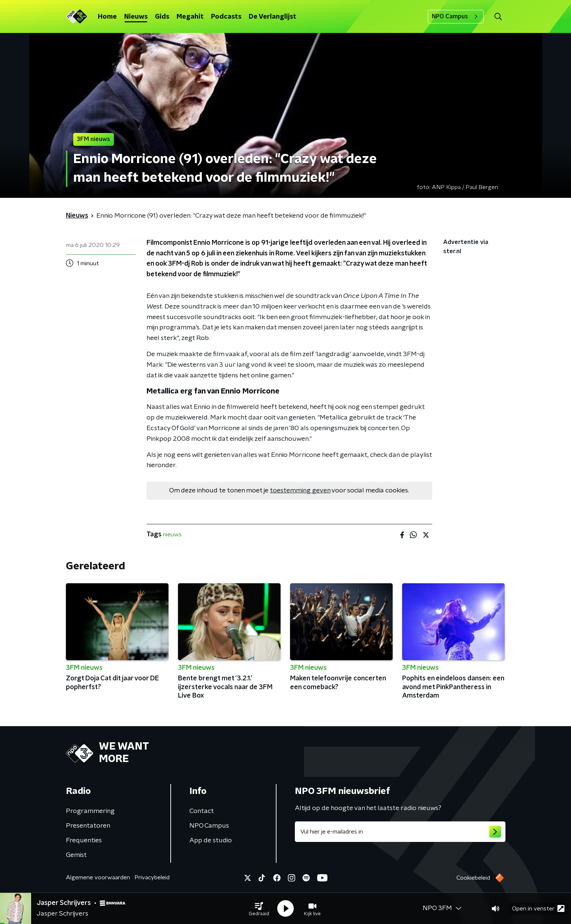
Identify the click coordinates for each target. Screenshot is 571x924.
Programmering (90, 811)
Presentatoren (88, 826)
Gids (162, 17)
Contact (202, 811)
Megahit (190, 17)
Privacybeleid (152, 877)
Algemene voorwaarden (98, 877)
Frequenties (84, 840)
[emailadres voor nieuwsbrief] (400, 832)
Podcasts (226, 17)
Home (107, 17)
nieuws (172, 535)
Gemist (76, 855)
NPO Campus (456, 16)
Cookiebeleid (473, 878)
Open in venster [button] (538, 908)
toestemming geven (300, 491)
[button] (259, 909)
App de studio (211, 840)
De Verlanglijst (272, 17)
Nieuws (136, 17)
